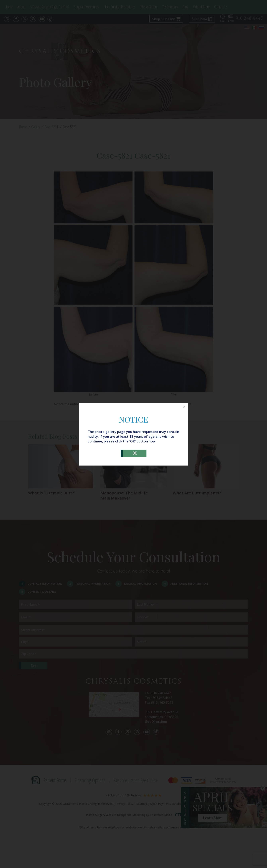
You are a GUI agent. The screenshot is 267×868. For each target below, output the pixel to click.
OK (135, 453)
